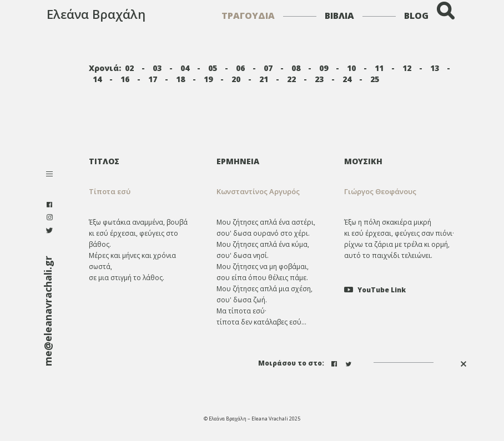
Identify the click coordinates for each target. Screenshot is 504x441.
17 (153, 79)
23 (319, 79)
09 (324, 68)
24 (347, 79)
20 (236, 79)
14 (97, 79)
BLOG (416, 16)
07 (268, 68)
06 (240, 68)
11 (379, 68)
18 (180, 79)
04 (185, 68)
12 (407, 68)
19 (208, 79)
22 (291, 79)
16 (125, 79)
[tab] (272, 161)
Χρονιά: (105, 68)
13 (435, 68)
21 (264, 79)
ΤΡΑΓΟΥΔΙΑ (248, 16)
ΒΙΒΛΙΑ (339, 16)
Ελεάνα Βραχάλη (96, 14)
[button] (272, 192)
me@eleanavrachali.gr (48, 311)
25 (375, 79)
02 (129, 68)
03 (157, 68)
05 (213, 68)
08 (296, 68)
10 (351, 68)
